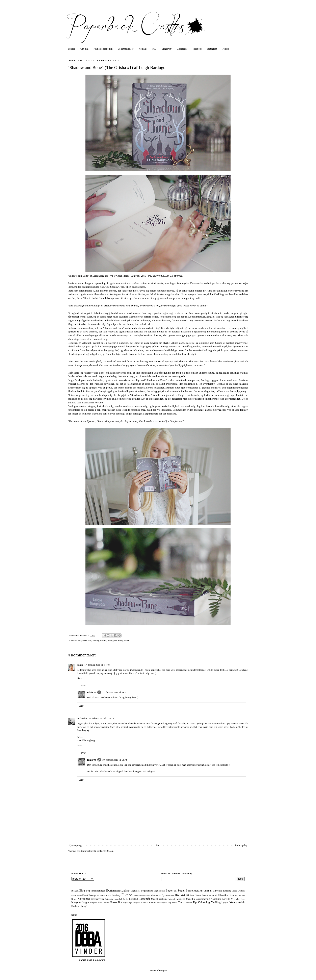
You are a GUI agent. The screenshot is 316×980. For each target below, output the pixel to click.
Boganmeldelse (85, 640)
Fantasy (96, 640)
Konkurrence (237, 895)
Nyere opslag (75, 845)
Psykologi (128, 903)
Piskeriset (82, 719)
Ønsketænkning (79, 906)
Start (158, 845)
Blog (82, 890)
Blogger (163, 971)
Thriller (189, 903)
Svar (80, 678)
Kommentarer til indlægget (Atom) (97, 851)
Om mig (84, 49)
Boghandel (135, 891)
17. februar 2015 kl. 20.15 (101, 719)
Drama (234, 891)
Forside (72, 49)
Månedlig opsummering (198, 899)
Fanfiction (107, 895)
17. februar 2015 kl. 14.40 (97, 665)
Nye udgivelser (238, 899)
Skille (80, 665)
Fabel (99, 895)
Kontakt (143, 49)
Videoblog (204, 902)
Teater (174, 903)
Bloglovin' (167, 49)
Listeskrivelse (98, 899)
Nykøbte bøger (80, 902)
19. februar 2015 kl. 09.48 (115, 760)
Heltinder (170, 895)
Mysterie (181, 899)
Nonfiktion (216, 899)
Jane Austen (208, 895)
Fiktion (103, 640)
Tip (195, 902)
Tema (181, 902)
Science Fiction (148, 903)
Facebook (197, 49)
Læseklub (134, 899)
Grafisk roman (155, 895)
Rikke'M (92, 693)
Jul (216, 895)
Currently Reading (222, 891)
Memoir (172, 899)
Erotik (74, 895)
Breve (163, 891)
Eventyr (92, 895)
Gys (164, 895)
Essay (79, 895)
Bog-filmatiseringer (95, 891)
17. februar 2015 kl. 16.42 (115, 693)
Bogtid (156, 891)
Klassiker (223, 895)
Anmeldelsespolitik (103, 49)
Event (85, 895)
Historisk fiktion (185, 895)
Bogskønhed (147, 891)
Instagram (212, 49)
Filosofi (137, 895)
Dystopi (241, 891)
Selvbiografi (162, 903)
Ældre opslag (241, 845)
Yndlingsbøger (220, 902)
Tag (169, 903)
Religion (136, 903)
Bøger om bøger (175, 890)
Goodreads (182, 49)
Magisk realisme (159, 899)
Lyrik (126, 899)
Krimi (74, 899)
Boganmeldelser (126, 49)
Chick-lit (208, 891)
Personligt (116, 902)
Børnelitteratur (194, 890)
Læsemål (145, 899)
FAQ (154, 49)
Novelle (226, 899)
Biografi (75, 891)
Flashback (144, 895)
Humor (198, 895)
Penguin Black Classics (100, 903)
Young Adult (123, 640)
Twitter (226, 49)
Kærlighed (112, 640)
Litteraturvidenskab (114, 899)
